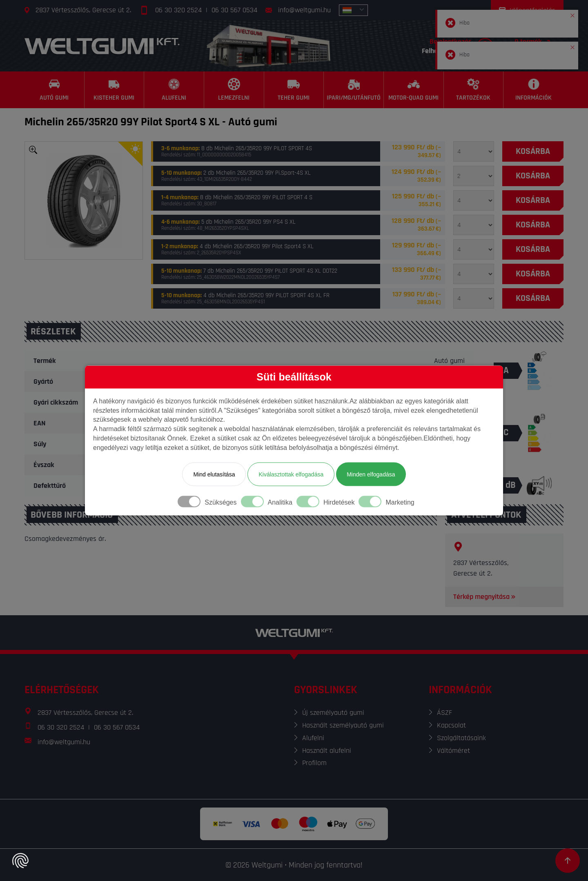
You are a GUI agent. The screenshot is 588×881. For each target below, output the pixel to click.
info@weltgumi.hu (304, 10)
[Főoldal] (102, 46)
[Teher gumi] (294, 90)
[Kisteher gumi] (115, 90)
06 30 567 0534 (234, 10)
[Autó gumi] (55, 90)
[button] (572, 14)
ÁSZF (444, 713)
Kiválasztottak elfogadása (291, 474)
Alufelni (313, 738)
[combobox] (353, 10)
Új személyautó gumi (333, 713)
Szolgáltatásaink (461, 738)
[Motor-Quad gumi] (414, 90)
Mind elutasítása (214, 474)
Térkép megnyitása (485, 597)
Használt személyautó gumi (343, 725)
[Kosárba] (533, 151)
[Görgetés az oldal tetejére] (568, 861)
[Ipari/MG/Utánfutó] (354, 90)
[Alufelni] (174, 90)
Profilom (314, 763)
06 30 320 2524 (178, 10)
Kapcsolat (451, 725)
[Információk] (533, 90)
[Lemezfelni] (234, 90)
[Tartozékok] (474, 90)
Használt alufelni (327, 751)
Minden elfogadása (371, 474)
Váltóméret (453, 751)
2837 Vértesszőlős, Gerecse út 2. (83, 10)
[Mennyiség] (474, 151)
